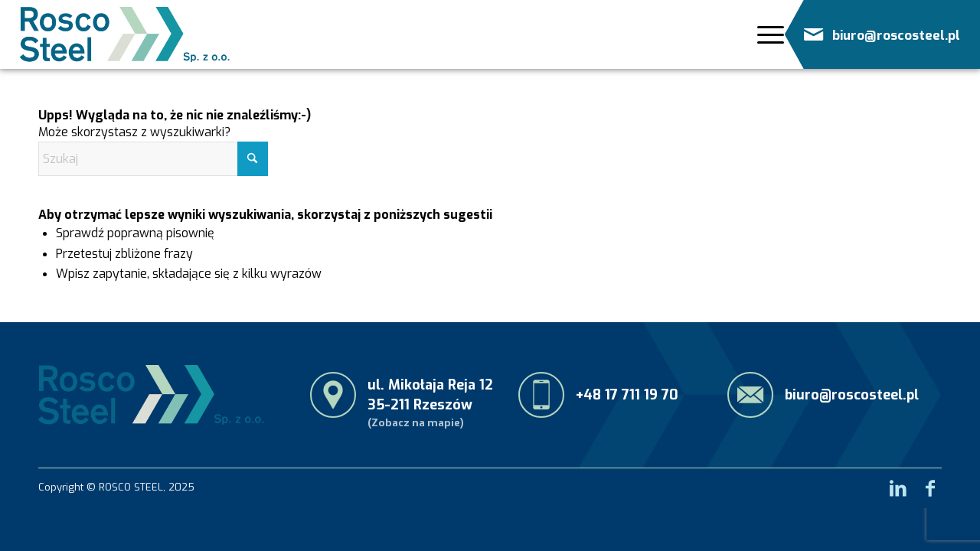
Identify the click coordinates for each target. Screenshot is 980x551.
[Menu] (766, 34)
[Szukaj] (153, 159)
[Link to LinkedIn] (898, 484)
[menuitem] (764, 35)
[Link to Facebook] (930, 484)
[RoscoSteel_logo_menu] (125, 34)
